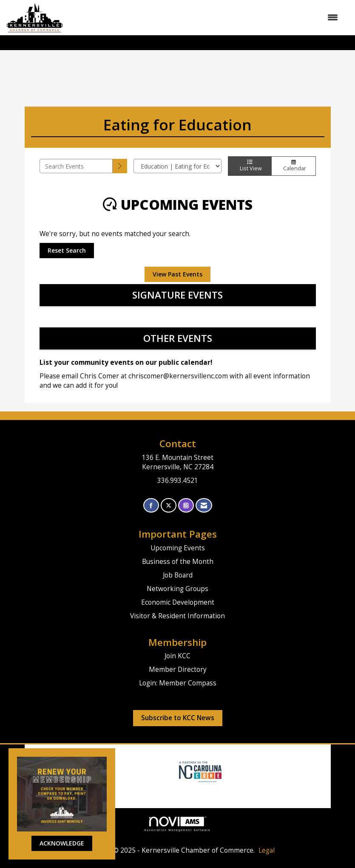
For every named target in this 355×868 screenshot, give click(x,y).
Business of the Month (178, 562)
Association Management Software (178, 824)
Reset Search (67, 250)
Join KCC (177, 656)
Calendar (293, 166)
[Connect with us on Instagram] (186, 506)
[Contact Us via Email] (204, 506)
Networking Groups (177, 589)
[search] (120, 166)
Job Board (178, 575)
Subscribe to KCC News (178, 718)
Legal (267, 850)
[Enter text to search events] (76, 166)
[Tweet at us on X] (169, 506)
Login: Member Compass (178, 683)
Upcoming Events (178, 548)
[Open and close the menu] (205, 17)
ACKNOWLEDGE (62, 843)
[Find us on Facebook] (151, 506)
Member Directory (178, 669)
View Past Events (177, 274)
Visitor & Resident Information (177, 616)
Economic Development (178, 602)
